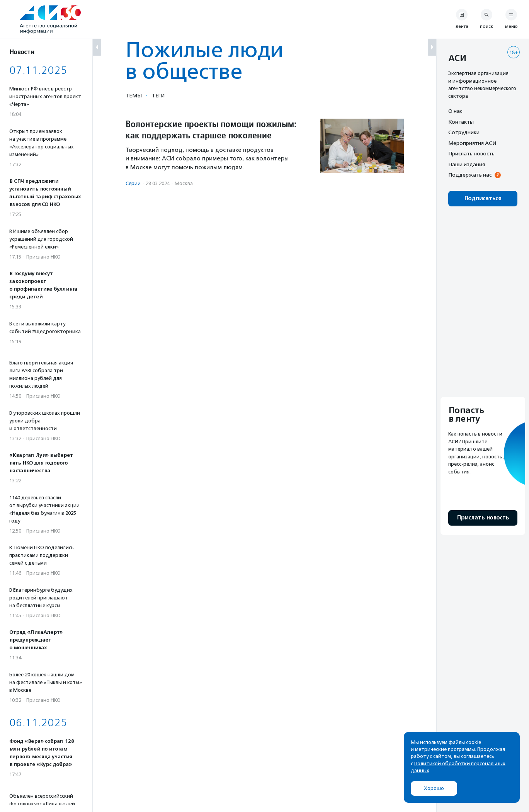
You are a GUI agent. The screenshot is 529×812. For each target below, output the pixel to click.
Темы (134, 95)
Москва (184, 183)
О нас (455, 111)
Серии (133, 183)
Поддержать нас (470, 175)
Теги (158, 95)
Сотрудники (464, 132)
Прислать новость (471, 153)
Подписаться (483, 198)
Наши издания (467, 164)
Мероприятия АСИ (472, 143)
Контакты (461, 122)
